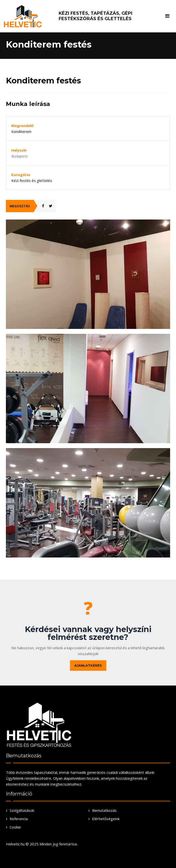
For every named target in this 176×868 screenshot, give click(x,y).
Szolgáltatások (22, 810)
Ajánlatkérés (88, 665)
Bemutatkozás (104, 810)
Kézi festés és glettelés (32, 181)
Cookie (15, 827)
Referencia (19, 819)
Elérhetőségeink (106, 819)
